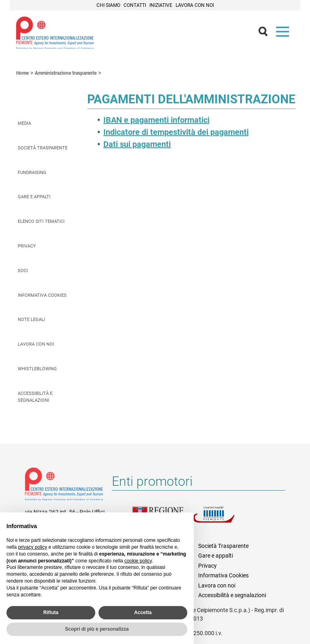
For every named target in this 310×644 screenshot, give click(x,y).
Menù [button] (284, 34)
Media (24, 123)
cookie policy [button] (138, 561)
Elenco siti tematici (41, 221)
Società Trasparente (43, 148)
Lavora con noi (195, 5)
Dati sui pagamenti (137, 144)
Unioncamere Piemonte (223, 519)
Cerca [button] (266, 34)
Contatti (135, 5)
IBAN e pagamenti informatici (156, 120)
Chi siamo (108, 5)
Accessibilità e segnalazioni (35, 397)
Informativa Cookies (42, 295)
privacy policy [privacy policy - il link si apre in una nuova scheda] (33, 547)
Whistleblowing (37, 369)
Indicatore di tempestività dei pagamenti (176, 132)
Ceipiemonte (55, 33)
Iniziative (161, 5)
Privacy (27, 246)
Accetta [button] (143, 613)
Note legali (31, 320)
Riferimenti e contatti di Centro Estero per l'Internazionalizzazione (64, 486)
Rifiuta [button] (51, 613)
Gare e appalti (34, 197)
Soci (23, 271)
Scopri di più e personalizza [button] (97, 629)
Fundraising (32, 173)
